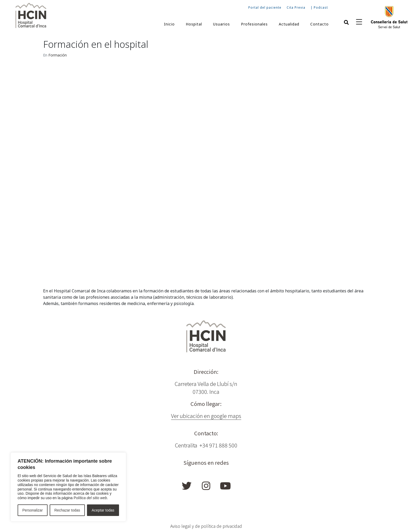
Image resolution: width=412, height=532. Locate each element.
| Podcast (319, 7)
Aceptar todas (103, 510)
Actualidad (289, 24)
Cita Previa (296, 7)
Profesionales (254, 24)
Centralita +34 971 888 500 (206, 445)
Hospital (194, 24)
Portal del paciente (265, 7)
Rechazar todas (67, 510)
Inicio (169, 24)
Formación (58, 55)
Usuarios (222, 24)
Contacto (320, 24)
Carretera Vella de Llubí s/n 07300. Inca (206, 388)
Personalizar (33, 510)
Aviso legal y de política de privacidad (206, 526)
